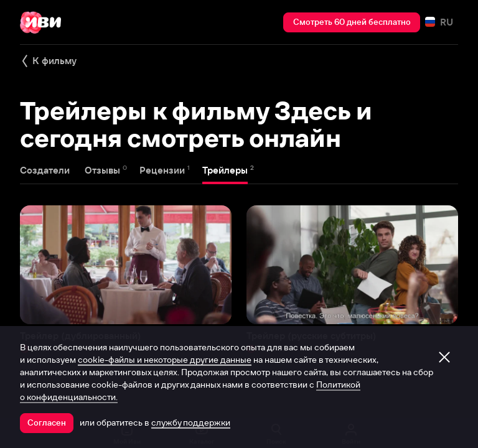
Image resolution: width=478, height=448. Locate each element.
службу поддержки (191, 422)
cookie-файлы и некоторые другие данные (165, 360)
